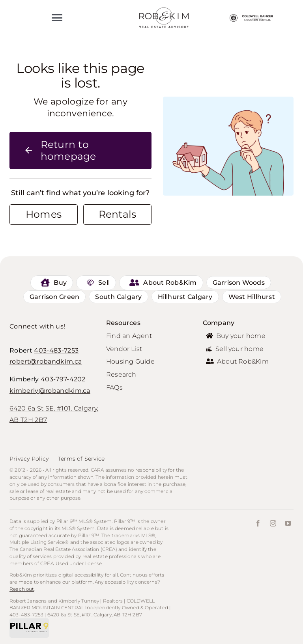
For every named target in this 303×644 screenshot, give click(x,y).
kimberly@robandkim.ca (50, 391)
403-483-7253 (56, 350)
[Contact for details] (44, 215)
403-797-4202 (63, 379)
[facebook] (258, 523)
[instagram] (273, 523)
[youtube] (288, 523)
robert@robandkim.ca (46, 361)
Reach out (22, 589)
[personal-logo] (164, 11)
